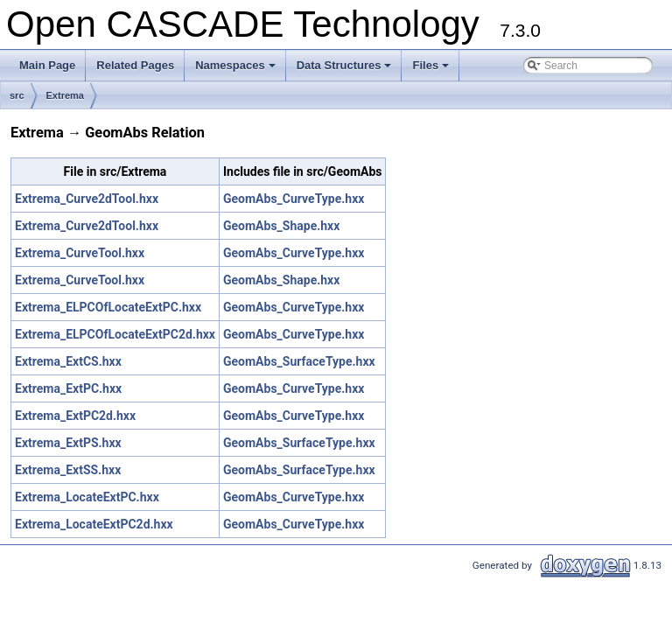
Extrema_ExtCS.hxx (68, 361)
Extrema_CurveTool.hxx (80, 253)
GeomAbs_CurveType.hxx (294, 199)
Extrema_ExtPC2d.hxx (75, 416)
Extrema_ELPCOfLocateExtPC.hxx (108, 307)
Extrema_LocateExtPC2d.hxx (94, 524)
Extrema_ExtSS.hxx (68, 470)
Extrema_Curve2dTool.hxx (87, 199)
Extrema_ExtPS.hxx (68, 443)
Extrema (65, 95)
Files (432, 70)
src (17, 95)
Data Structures (346, 70)
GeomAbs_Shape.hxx (281, 226)
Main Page (47, 65)
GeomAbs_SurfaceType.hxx (299, 361)
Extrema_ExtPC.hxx (68, 388)
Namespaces (237, 70)
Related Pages (135, 65)
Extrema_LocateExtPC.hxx (87, 497)
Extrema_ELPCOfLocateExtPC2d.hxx (115, 334)
